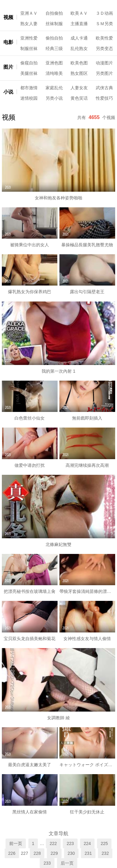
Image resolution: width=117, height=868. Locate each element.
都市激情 (29, 88)
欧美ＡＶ (79, 13)
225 (104, 843)
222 (53, 843)
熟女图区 (79, 73)
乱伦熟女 (79, 48)
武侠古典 (104, 88)
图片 (8, 67)
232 (105, 853)
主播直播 (79, 24)
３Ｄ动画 (104, 13)
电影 (8, 42)
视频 (8, 17)
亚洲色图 (54, 63)
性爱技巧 (104, 98)
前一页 (16, 843)
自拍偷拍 (54, 13)
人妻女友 (79, 88)
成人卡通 (79, 38)
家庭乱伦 (54, 88)
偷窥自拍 (29, 63)
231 (88, 853)
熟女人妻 (29, 24)
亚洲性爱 (29, 38)
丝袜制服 (54, 24)
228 (37, 853)
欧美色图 (79, 63)
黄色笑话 (79, 98)
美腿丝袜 (29, 73)
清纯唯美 (54, 73)
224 (87, 843)
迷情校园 (29, 98)
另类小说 (54, 98)
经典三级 (54, 48)
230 (71, 853)
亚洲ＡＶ (29, 13)
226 (12, 853)
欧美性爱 (104, 38)
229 (54, 853)
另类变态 (104, 48)
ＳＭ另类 (104, 24)
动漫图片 (104, 63)
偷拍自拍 (54, 38)
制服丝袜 (29, 48)
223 (70, 843)
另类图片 (104, 73)
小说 (8, 92)
